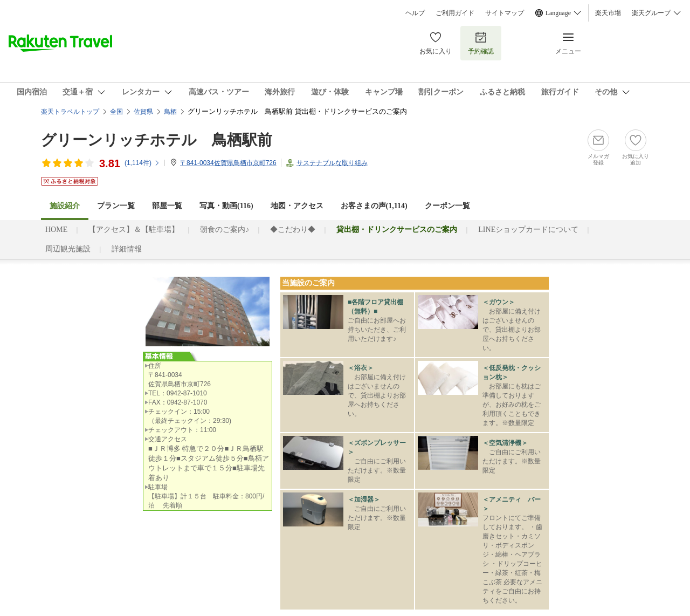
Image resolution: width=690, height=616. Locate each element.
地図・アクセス (297, 206)
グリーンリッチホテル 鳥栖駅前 (157, 140)
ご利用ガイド (455, 13)
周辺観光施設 (68, 249)
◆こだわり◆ (293, 230)
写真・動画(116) (226, 206)
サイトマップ (505, 13)
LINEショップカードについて (528, 230)
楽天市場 (608, 13)
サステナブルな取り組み (332, 163)
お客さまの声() (374, 206)
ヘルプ (415, 13)
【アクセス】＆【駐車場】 (134, 230)
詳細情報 (127, 249)
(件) (142, 163)
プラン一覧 (116, 206)
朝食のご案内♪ (225, 230)
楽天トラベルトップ (70, 112)
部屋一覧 (167, 206)
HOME (56, 230)
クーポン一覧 (447, 206)
